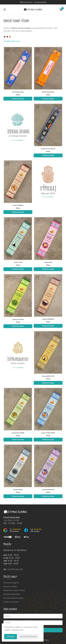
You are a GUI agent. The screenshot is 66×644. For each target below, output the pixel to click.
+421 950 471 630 (11, 520)
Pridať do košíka (18, 99)
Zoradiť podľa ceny (12, 41)
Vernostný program (11, 583)
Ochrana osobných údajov (14, 598)
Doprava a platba (10, 587)
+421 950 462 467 (15, 569)
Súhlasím (11, 636)
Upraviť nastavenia (28, 636)
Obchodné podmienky (12, 594)
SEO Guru (45, 640)
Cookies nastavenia (11, 602)
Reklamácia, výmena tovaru (14, 590)
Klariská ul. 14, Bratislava (15, 550)
